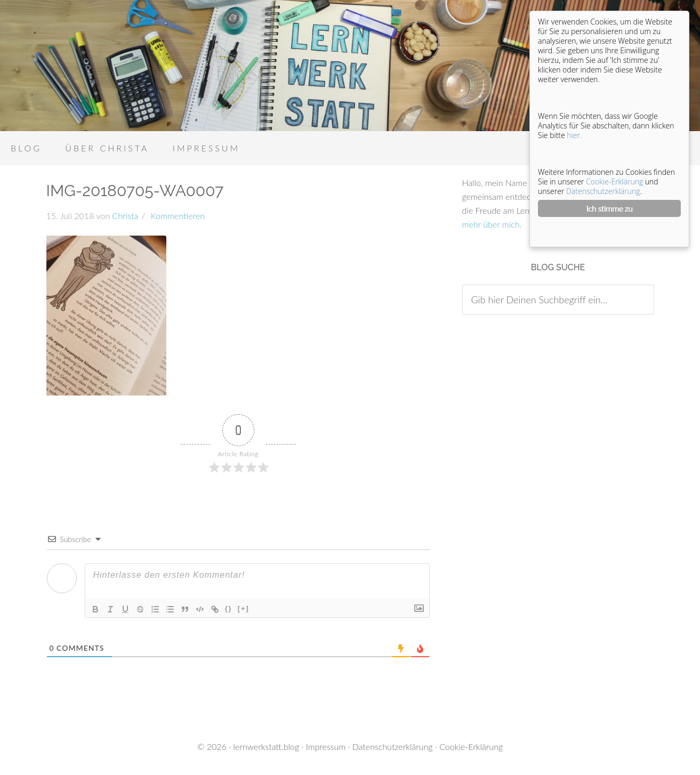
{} (229, 608)
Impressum (326, 746)
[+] (244, 608)
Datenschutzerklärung (393, 746)
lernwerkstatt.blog (266, 746)
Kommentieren (176, 216)
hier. (574, 135)
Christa (125, 216)
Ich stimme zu (610, 208)
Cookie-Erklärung (471, 746)
